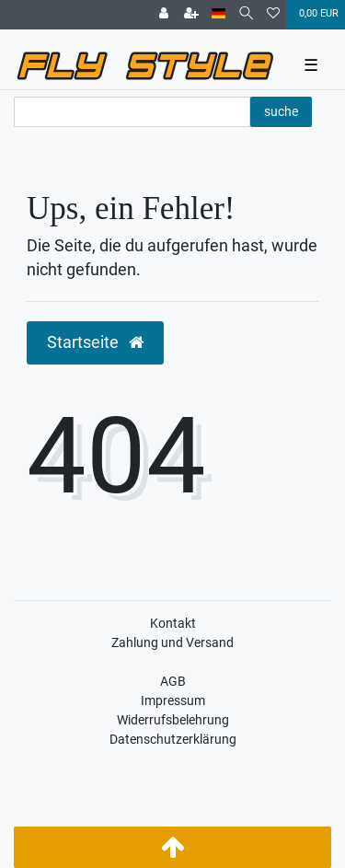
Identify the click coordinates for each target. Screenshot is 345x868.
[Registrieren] (191, 15)
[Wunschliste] (273, 15)
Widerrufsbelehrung (173, 720)
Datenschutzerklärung (173, 739)
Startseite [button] (95, 342)
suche (281, 111)
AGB (173, 681)
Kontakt (173, 623)
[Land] (218, 14)
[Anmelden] (164, 15)
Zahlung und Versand (172, 642)
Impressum (173, 700)
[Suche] (246, 14)
